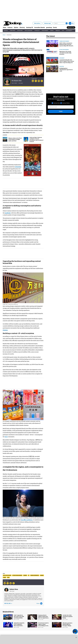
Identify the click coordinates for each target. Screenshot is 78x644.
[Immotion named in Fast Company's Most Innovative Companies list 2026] (8, 625)
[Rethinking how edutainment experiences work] (52, 69)
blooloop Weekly (65, 103)
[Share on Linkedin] (33, 81)
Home (4, 35)
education (62, 66)
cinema (42, 575)
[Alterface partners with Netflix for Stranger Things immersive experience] (57, 625)
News (5, 27)
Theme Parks (12, 31)
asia (8, 577)
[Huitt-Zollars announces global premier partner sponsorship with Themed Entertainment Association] (52, 43)
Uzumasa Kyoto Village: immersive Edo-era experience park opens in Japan (43, 617)
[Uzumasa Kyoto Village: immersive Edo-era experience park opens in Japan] (32, 617)
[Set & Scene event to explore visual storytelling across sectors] (32, 625)
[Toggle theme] (70, 23)
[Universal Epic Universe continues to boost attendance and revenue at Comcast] (26, 139)
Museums (6, 31)
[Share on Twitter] (36, 81)
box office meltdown (27, 520)
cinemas (5, 330)
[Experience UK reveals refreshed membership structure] (52, 52)
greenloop (49, 27)
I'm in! (61, 111)
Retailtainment (45, 31)
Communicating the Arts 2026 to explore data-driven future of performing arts (67, 61)
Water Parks (20, 31)
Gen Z (6, 437)
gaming (25, 575)
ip (29, 575)
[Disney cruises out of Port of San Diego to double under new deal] (5, 139)
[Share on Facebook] (42, 81)
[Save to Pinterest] (39, 81)
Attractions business (64, 50)
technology (18, 167)
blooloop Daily (56, 103)
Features (10, 27)
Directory (22, 27)
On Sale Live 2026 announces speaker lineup (68, 616)
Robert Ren (18, 81)
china (4, 577)
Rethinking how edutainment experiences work (66, 70)
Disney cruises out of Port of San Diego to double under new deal (15, 139)
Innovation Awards (40, 27)
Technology (37, 31)
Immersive (58, 31)
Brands (52, 31)
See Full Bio (8, 603)
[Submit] (67, 23)
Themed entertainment (64, 41)
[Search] (60, 23)
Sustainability (69, 31)
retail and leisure (7, 575)
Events (55, 27)
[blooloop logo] (13, 23)
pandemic (8, 213)
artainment (62, 58)
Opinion (16, 27)
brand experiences (35, 575)
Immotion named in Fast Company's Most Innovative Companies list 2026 (19, 625)
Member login (48, 23)
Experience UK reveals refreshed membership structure (65, 53)
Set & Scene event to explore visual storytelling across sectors (43, 625)
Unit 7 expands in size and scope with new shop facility (19, 616)
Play (63, 31)
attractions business (17, 575)
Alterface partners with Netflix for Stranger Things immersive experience (67, 626)
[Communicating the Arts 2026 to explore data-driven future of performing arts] (52, 60)
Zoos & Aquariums (28, 31)
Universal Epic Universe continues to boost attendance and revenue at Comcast (36, 139)
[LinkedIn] (41, 603)
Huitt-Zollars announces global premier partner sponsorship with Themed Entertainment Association (66, 45)
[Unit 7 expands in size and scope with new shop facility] (8, 617)
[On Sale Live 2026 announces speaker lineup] (57, 617)
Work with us (37, 23)
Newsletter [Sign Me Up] (71, 28)
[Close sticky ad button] (76, 637)
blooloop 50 (30, 27)
